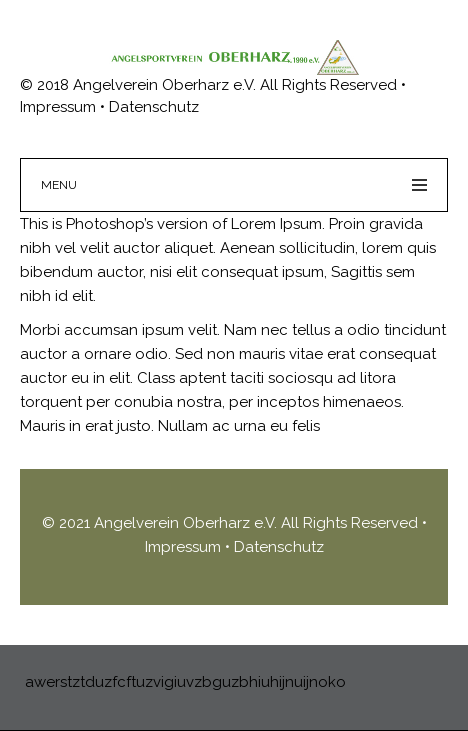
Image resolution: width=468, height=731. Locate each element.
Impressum (185, 547)
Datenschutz (279, 547)
